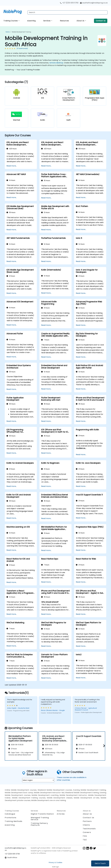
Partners (87, 821)
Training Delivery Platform (39, 824)
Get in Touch (100, 863)
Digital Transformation (42, 814)
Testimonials (89, 829)
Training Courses (11, 21)
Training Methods (14, 821)
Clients (86, 825)
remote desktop (56, 63)
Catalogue (10, 814)
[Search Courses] (68, 12)
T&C (85, 840)
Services (47, 21)
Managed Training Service (40, 819)
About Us (81, 21)
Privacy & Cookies (55, 862)
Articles (61, 814)
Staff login (56, 867)
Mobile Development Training (21, 32)
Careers (87, 832)
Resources (64, 21)
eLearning (31, 21)
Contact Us (101, 21)
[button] (104, 746)
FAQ (85, 836)
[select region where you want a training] (38, 780)
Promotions (11, 818)
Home (8, 32)
